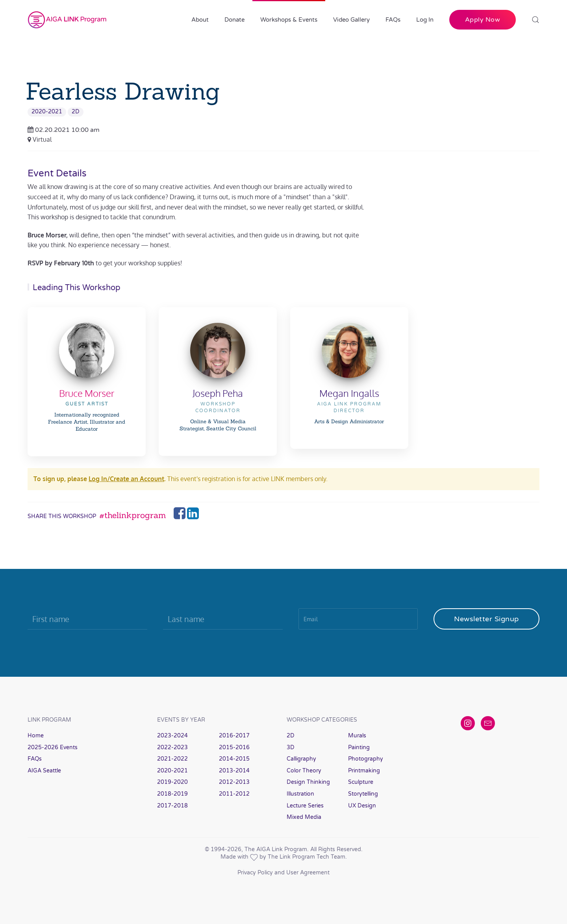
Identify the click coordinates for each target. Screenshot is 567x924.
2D (76, 112)
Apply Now (483, 20)
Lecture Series (305, 806)
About (200, 20)
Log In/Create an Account (126, 479)
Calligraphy (301, 759)
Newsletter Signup (486, 619)
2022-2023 (172, 747)
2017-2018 (172, 806)
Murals (357, 736)
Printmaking (364, 771)
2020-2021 (47, 112)
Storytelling (363, 794)
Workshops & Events (289, 20)
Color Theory (304, 771)
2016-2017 (234, 736)
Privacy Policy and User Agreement (283, 873)
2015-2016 (234, 747)
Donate (234, 20)
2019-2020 (172, 782)
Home (36, 736)
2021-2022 (172, 759)
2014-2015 (234, 759)
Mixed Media (304, 817)
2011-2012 (234, 794)
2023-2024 (172, 736)
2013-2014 (234, 771)
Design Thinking (308, 782)
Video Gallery (351, 20)
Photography (366, 759)
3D (291, 747)
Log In (425, 20)
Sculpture (361, 782)
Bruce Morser (87, 393)
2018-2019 (172, 794)
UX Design (362, 806)
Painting (359, 747)
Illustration (300, 794)
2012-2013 (234, 782)
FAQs (393, 20)
